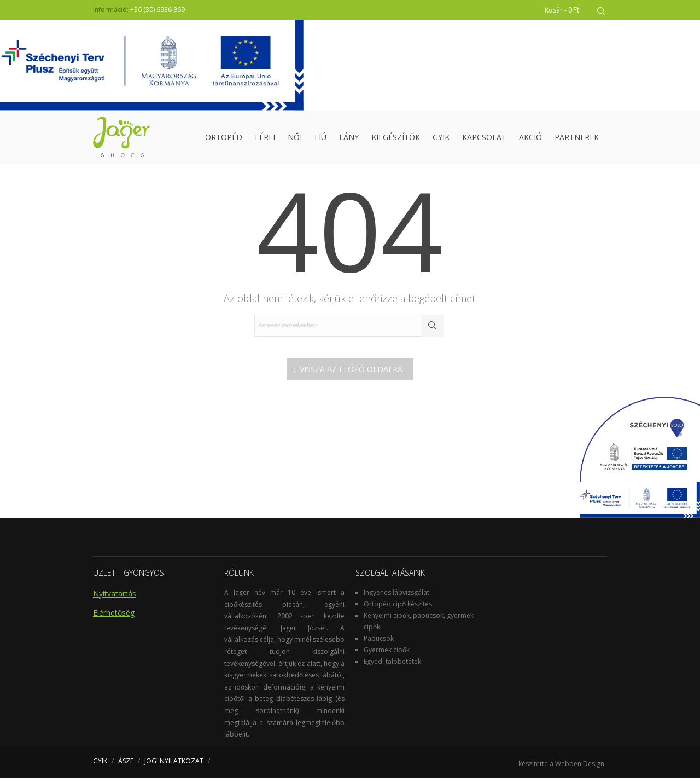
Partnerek (577, 139)
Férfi (265, 139)
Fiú (320, 139)
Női (295, 139)
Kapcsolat (484, 139)
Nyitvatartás (115, 597)
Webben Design (580, 767)
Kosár (564, 10)
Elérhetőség (114, 616)
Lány (349, 139)
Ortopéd (224, 139)
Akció (530, 139)
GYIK (441, 139)
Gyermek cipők (387, 654)
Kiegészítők (396, 139)
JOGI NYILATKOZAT (174, 765)
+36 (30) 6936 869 (157, 10)
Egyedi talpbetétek (392, 665)
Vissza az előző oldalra (351, 373)
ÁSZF (126, 765)
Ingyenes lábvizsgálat (396, 596)
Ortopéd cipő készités (398, 608)
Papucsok (379, 642)
